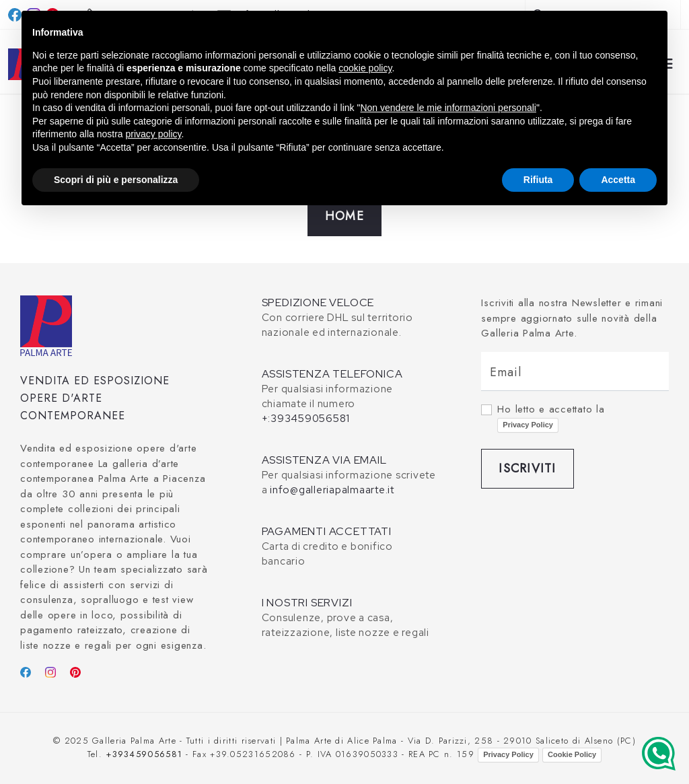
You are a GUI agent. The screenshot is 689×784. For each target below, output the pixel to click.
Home (344, 216)
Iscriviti (527, 468)
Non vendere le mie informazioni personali (448, 108)
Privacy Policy (528, 425)
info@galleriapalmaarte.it (332, 490)
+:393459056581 (306, 419)
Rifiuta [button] (538, 180)
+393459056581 (144, 754)
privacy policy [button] (154, 134)
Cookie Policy (572, 754)
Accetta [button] (618, 180)
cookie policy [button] (365, 68)
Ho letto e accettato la (551, 417)
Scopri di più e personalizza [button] (116, 180)
